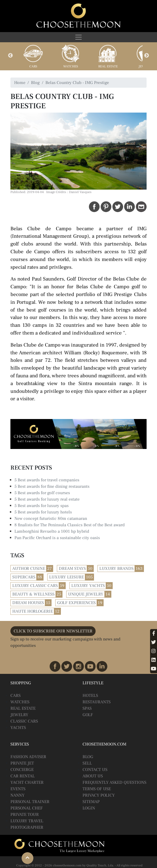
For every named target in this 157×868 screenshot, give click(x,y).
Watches (71, 66)
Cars (33, 66)
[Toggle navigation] (78, 37)
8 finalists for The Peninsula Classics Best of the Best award (70, 525)
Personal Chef (27, 808)
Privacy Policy (99, 795)
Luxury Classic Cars (35, 586)
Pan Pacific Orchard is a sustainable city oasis (57, 538)
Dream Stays (72, 569)
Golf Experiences (76, 603)
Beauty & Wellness (33, 594)
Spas (87, 708)
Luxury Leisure (66, 577)
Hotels (90, 696)
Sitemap (91, 802)
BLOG (88, 757)
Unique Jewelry (86, 594)
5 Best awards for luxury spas (42, 506)
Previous (10, 56)
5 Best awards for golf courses (42, 493)
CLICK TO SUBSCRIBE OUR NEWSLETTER (53, 631)
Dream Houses (28, 603)
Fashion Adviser (28, 757)
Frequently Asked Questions (114, 782)
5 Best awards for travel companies (47, 480)
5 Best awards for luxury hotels (43, 512)
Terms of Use (97, 789)
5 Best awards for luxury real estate (47, 499)
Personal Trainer (30, 802)
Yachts (18, 728)
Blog (35, 83)
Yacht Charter (27, 782)
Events (18, 789)
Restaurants (97, 702)
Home (20, 83)
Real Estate (108, 66)
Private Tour (25, 815)
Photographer (27, 827)
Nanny (17, 795)
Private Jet (22, 763)
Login (89, 808)
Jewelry (19, 715)
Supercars (24, 577)
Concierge (22, 770)
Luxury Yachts (88, 586)
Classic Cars (24, 721)
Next (147, 56)
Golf (88, 715)
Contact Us (95, 770)
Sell (87, 763)
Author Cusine (29, 569)
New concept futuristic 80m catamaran (51, 519)
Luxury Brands (116, 569)
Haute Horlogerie (33, 611)
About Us (93, 776)
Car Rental (23, 776)
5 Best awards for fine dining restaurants (52, 486)
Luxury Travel (27, 821)
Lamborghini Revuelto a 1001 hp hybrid (52, 531)
